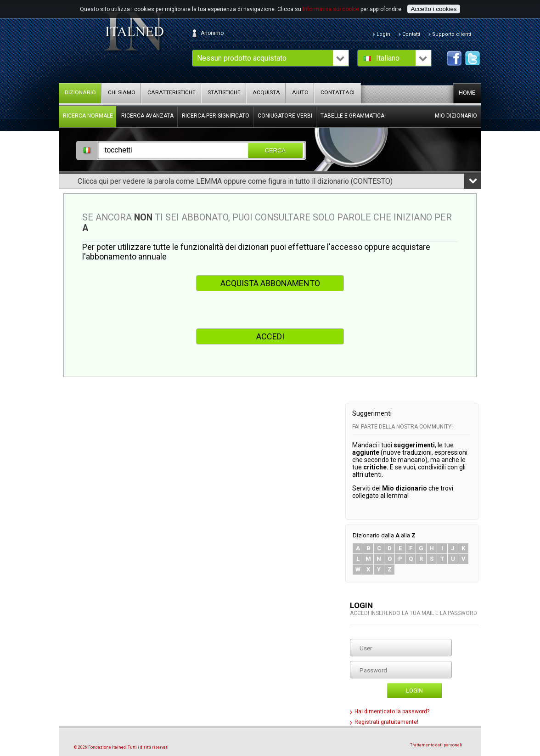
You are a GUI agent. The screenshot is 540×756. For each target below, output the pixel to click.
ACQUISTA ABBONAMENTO (270, 283)
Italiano (388, 58)
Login (414, 691)
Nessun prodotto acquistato (242, 58)
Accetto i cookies (433, 9)
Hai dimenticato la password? (392, 711)
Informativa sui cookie (331, 9)
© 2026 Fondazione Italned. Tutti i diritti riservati (121, 747)
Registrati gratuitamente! (386, 722)
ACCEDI (270, 336)
